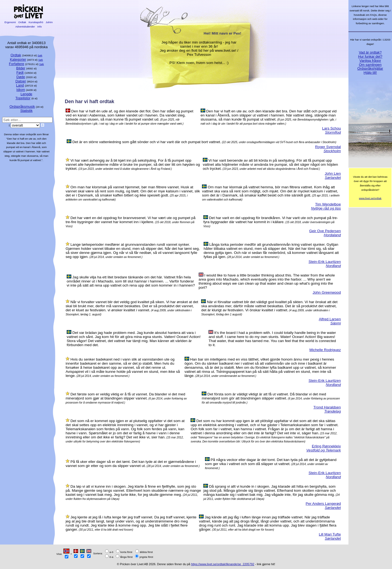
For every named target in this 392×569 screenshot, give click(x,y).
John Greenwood (327, 292)
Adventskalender (25, 27)
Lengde (26, 94)
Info (39, 27)
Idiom (21, 90)
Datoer (21, 81)
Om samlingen (370, 65)
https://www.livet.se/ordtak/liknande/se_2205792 (223, 564)
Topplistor (23, 98)
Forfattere (17, 64)
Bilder (21, 68)
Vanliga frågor (370, 61)
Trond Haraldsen (327, 407)
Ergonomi (10, 22)
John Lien (333, 173)
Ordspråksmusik (22, 107)
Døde (21, 77)
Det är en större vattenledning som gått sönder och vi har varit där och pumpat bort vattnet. (147, 142)
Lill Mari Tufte (330, 534)
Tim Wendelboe (328, 204)
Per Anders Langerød (323, 504)
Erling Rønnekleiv (326, 446)
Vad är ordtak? (370, 52)
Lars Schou (331, 128)
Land (20, 85)
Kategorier (18, 59)
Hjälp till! (370, 73)
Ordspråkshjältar (370, 68)
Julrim (49, 22)
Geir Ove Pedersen (325, 231)
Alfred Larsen (330, 319)
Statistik (26, 111)
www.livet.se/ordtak (370, 198)
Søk (40, 55)
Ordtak (22, 22)
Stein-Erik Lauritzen (325, 262)
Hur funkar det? (370, 56)
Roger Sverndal (328, 147)
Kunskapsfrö (36, 22)
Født (20, 73)
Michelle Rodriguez (325, 350)
